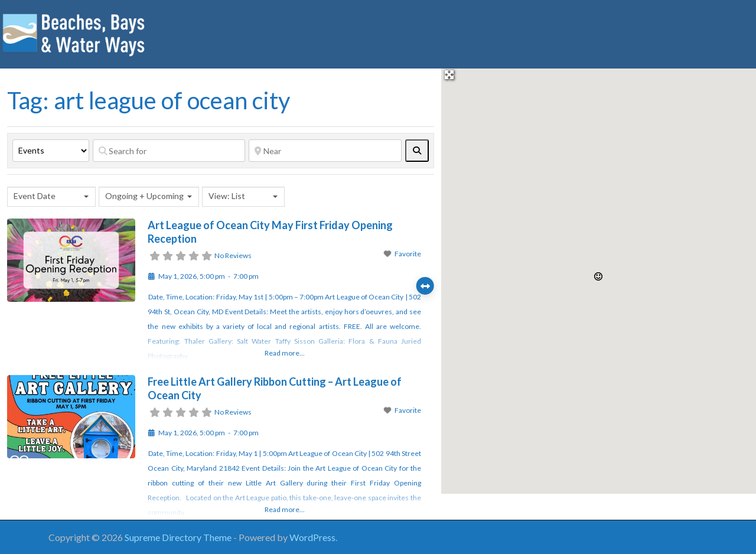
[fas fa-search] (417, 151)
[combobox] (51, 197)
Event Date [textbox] (35, 196)
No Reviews (233, 255)
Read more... (285, 353)
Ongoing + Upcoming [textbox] (144, 196)
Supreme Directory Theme (179, 537)
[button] (598, 276)
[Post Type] (51, 151)
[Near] (325, 151)
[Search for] (169, 151)
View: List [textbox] (227, 196)
